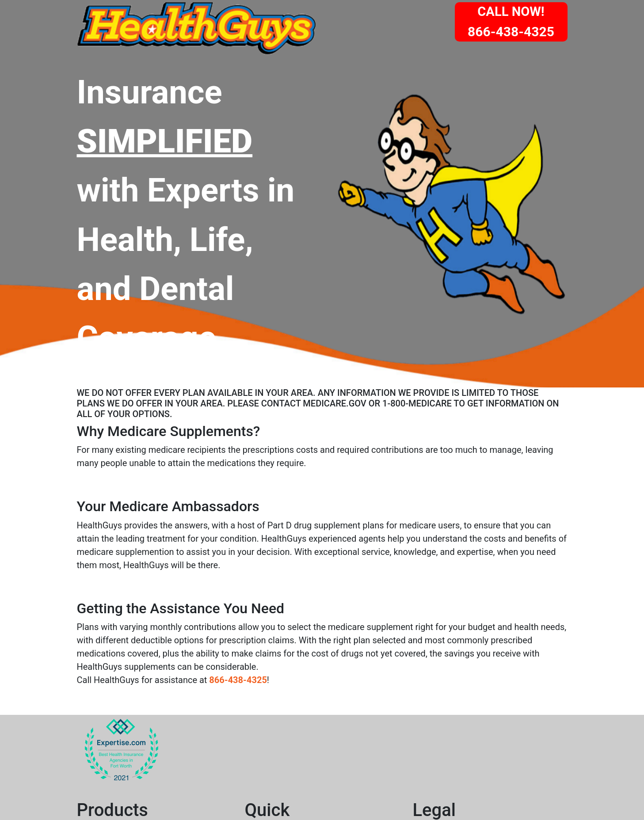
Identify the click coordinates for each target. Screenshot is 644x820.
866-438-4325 (238, 680)
